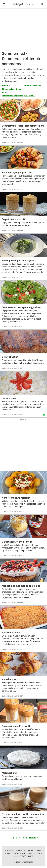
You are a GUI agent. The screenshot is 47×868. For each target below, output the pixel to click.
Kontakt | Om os (25, 850)
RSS (8, 853)
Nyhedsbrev (10, 850)
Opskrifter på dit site (23, 856)
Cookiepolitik (34, 853)
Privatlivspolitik (19, 853)
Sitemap (38, 850)
